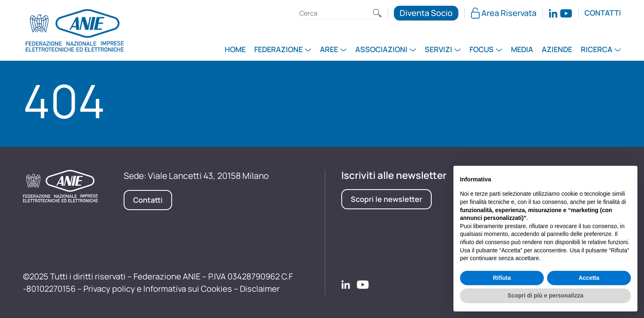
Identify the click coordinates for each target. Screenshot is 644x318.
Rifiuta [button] (502, 278)
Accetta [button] (589, 278)
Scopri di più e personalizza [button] (545, 295)
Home (235, 50)
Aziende (557, 50)
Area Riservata (504, 13)
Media (522, 50)
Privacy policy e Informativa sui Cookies (158, 289)
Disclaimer (260, 289)
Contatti (603, 13)
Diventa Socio (426, 13)
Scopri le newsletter (386, 199)
